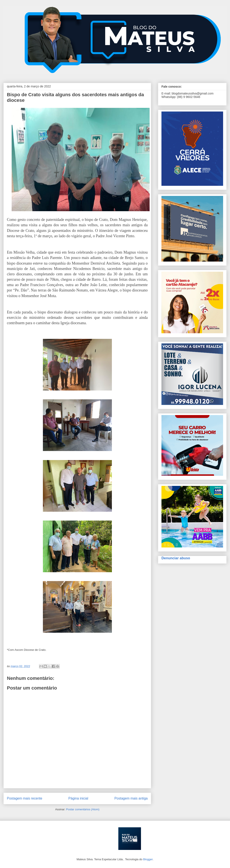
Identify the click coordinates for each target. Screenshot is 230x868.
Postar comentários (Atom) (83, 809)
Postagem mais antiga (131, 798)
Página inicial (78, 798)
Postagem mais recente (25, 798)
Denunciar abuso (176, 558)
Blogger (148, 859)
